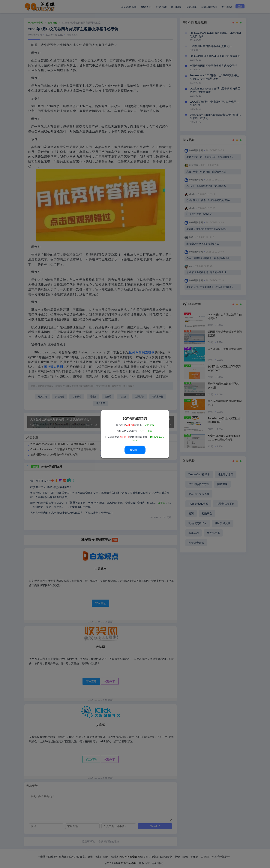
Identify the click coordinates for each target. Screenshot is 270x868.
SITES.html (146, 431)
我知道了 (135, 450)
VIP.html (150, 425)
